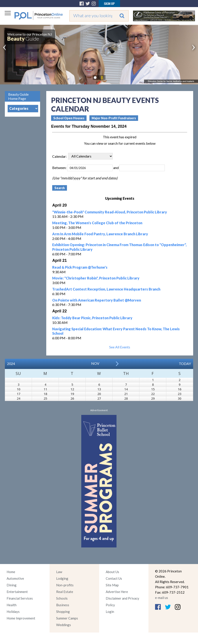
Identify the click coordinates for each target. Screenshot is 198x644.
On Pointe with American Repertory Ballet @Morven (97, 300)
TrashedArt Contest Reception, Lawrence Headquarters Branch (106, 289)
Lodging (62, 578)
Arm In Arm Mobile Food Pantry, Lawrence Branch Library (100, 234)
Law (59, 572)
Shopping (63, 612)
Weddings (64, 625)
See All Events (120, 347)
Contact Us (114, 578)
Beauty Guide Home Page (18, 96)
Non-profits (65, 585)
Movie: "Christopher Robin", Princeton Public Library (96, 278)
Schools (62, 598)
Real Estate (65, 592)
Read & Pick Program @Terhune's (80, 267)
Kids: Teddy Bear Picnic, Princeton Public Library (92, 318)
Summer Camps (67, 618)
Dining (12, 585)
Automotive (15, 578)
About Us (112, 572)
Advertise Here (117, 592)
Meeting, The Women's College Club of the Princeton (97, 223)
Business (63, 605)
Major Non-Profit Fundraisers (114, 118)
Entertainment (17, 592)
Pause (102, 78)
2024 (11, 364)
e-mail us (162, 598)
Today (185, 364)
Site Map (112, 585)
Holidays (13, 612)
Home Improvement (21, 618)
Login (110, 612)
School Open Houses (69, 118)
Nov (95, 363)
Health (12, 605)
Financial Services (20, 598)
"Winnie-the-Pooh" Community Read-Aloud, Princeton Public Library (110, 212)
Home (11, 572)
